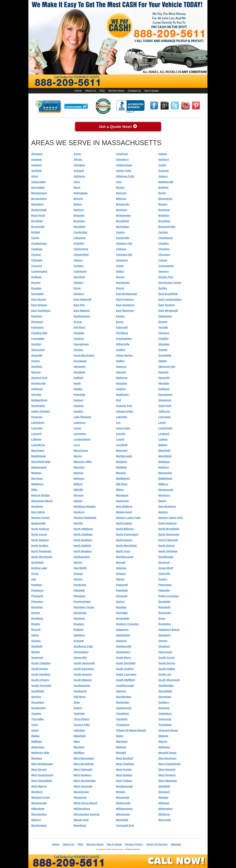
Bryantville (38, 227)
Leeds (162, 423)
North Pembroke (41, 551)
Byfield (36, 232)
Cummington (39, 271)
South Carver (167, 658)
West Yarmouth (83, 786)
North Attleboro (83, 529)
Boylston (122, 210)
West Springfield (41, 781)
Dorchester (123, 283)
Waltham (37, 742)
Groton (36, 361)
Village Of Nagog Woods (131, 730)
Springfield (165, 691)
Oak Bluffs (80, 568)
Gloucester (38, 350)
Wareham (122, 742)
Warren (163, 742)
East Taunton (167, 305)
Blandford (37, 204)
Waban (35, 736)
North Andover (40, 529)
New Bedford (124, 506)
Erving (78, 322)
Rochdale (122, 613)
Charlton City (124, 243)
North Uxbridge (168, 551)
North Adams (124, 523)
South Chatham (41, 663)
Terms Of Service (157, 844)
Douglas (36, 288)
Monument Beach (42, 501)
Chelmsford (81, 249)
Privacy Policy (134, 844)
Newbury (79, 512)
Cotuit (120, 266)
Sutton (78, 708)
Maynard (79, 467)
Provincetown (82, 602)
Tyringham (165, 725)
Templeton (122, 714)
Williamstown (124, 809)
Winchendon (39, 814)
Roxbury (79, 624)
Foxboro (79, 339)
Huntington (38, 406)
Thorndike (38, 719)
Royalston (165, 624)
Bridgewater (124, 215)
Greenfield (165, 355)
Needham (37, 506)
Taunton (36, 714)
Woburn (36, 820)
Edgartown (165, 316)
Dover (77, 288)
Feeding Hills (39, 333)
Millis (34, 490)
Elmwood (37, 322)
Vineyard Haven (168, 730)
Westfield (164, 786)
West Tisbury (124, 781)
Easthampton (82, 316)
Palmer (120, 579)
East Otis (79, 305)
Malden (163, 445)
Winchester (123, 814)
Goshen (78, 350)
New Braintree (167, 506)
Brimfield (37, 221)
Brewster (79, 215)
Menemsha (165, 473)
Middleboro (123, 478)
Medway (36, 473)
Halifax (163, 361)
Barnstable (38, 187)
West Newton (124, 775)
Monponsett (166, 490)
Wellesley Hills (40, 753)
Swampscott (124, 708)
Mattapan (164, 462)
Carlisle (163, 232)
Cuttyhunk (80, 271)
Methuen (79, 478)
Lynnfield (122, 445)
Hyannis (79, 406)
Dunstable (38, 294)
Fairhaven (37, 327)
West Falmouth (83, 770)
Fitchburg (122, 333)
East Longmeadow (170, 299)
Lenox (77, 428)
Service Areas (116, 91)
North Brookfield (169, 529)
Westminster (81, 792)
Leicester (37, 428)
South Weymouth (169, 680)
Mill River (122, 484)
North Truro (123, 551)
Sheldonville (124, 646)
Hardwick (79, 372)
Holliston (164, 389)
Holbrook (37, 389)
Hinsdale (164, 383)
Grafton (121, 350)
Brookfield (122, 221)
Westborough (124, 786)
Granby (163, 350)
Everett (163, 322)
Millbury (163, 484)
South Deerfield (126, 663)
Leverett (36, 434)
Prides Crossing (168, 596)
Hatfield (78, 378)
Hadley (120, 361)
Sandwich (164, 635)
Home (78, 91)
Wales (120, 736)
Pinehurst (37, 590)
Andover (37, 165)
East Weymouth (168, 311)
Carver (35, 238)
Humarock (165, 400)
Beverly (78, 199)
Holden (78, 389)
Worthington (39, 825)
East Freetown (125, 299)
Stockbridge (124, 697)
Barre (77, 187)
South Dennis (167, 663)
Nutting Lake (39, 568)
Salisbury (79, 635)
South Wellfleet (125, 680)
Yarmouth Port (125, 825)
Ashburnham (124, 165)
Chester (36, 255)
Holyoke (36, 395)
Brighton (164, 215)
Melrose (79, 473)
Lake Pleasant (82, 417)
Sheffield (37, 646)
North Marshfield (126, 546)
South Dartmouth (84, 663)
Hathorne (122, 378)
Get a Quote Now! (118, 126)
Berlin (162, 193)
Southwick (80, 691)
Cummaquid (166, 266)
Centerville (123, 238)
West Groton (124, 770)
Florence (164, 333)
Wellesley (164, 747)
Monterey (164, 495)
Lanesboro (38, 423)
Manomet (122, 451)
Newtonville (38, 523)
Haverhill (164, 378)
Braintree (164, 210)
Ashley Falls (124, 171)
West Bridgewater (42, 764)
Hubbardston (39, 400)
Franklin (163, 339)
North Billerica (125, 529)
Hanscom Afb (167, 367)
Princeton (37, 602)
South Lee (165, 674)
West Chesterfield (169, 764)
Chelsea (121, 249)
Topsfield (122, 719)
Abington (37, 154)
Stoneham (165, 697)
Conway (79, 266)
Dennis (120, 277)
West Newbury (83, 775)
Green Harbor (124, 355)
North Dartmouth (169, 534)
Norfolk (78, 523)
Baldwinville (166, 182)
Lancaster (164, 417)
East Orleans (39, 305)
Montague (122, 495)
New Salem (38, 512)
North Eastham (83, 540)
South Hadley (167, 669)
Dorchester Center (170, 283)
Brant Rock (38, 215)
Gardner (36, 344)
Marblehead (38, 456)
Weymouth (123, 797)
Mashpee (122, 462)
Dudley (163, 288)
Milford (78, 484)
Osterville (164, 574)
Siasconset (165, 652)
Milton (120, 490)
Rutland (78, 630)
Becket (120, 187)
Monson (79, 495)
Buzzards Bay (167, 227)
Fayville (163, 327)
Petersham (165, 585)
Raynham (37, 607)
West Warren (39, 786)
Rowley (36, 624)
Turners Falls (82, 725)
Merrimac (37, 478)
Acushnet (122, 154)
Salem (35, 635)
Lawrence (80, 423)
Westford (37, 792)
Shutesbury (123, 652)
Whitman (164, 803)
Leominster (165, 428)
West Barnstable (84, 758)
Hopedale (79, 395)
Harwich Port (39, 378)
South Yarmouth (41, 686)
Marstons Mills (83, 462)
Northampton (82, 557)
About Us (91, 91)
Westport (164, 792)
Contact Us (134, 91)
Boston (163, 204)
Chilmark (37, 260)
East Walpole (82, 311)
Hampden (80, 367)
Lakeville (121, 417)
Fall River (79, 327)
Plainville (164, 590)
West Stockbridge (85, 781)
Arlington (79, 165)
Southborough (125, 686)
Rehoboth (164, 607)
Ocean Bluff (166, 568)
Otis (34, 579)
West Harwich (167, 770)
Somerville (80, 658)
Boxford (79, 210)
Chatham (37, 249)
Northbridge (166, 557)
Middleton (37, 484)
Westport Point (40, 797)
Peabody (37, 585)
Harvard (121, 372)
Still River (80, 697)
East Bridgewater (127, 294)
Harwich (163, 372)
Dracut (120, 288)
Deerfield (79, 277)
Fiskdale (79, 333)
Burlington (123, 227)
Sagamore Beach (169, 630)
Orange (78, 574)
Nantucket (122, 501)
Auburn (163, 176)
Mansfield (164, 451)
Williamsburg (82, 809)
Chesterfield (81, 255)
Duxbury (79, 294)
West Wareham (168, 781)
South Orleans (40, 680)
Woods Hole (81, 820)
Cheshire (164, 249)
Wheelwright (39, 803)
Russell (36, 630)
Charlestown (39, 243)
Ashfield (36, 171)
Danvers (163, 271)
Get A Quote (151, 91)
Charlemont (166, 238)
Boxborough (39, 210)
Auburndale (38, 182)
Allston (78, 159)
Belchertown (39, 193)
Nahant (78, 501)
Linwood (164, 434)
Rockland (37, 618)
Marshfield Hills (41, 462)
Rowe (162, 618)
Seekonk (121, 641)
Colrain (163, 260)
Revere (36, 613)
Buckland (79, 227)
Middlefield (165, 478)
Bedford (163, 187)
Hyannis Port (124, 406)
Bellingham (81, 193)
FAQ (102, 91)
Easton (120, 316)
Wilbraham (38, 809)
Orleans (121, 574)
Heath (77, 383)
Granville (37, 355)
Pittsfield (79, 590)
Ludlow (163, 439)
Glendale (164, 344)
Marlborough (124, 456)
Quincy (120, 602)
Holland (121, 389)
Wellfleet (79, 753)
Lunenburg (38, 445)
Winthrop (164, 814)
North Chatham (83, 534)
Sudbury (164, 702)
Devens (36, 283)
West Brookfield (83, 764)
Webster (121, 747)
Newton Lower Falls (128, 518)
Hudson (78, 400)
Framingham (124, 339)
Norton (78, 562)
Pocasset (122, 596)
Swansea (164, 708)
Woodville (122, 820)
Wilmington (165, 809)
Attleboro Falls (125, 176)
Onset (35, 574)
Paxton (163, 579)
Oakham (121, 568)
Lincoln (121, 434)
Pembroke (80, 585)
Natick (162, 501)
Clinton (78, 260)
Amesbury (122, 159)
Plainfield (122, 590)
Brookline (164, 221)
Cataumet (80, 238)
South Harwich (83, 674)
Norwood (164, 562)
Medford (163, 467)
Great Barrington (84, 355)
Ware (77, 742)
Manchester (81, 451)
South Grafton (125, 669)
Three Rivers (81, 719)
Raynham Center (84, 607)
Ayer (119, 182)
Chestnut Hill (124, 255)
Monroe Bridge (40, 495)
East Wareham (125, 311)
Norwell (121, 562)
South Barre (123, 658)
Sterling (36, 697)
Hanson (36, 372)
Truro (35, 725)
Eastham (37, 316)
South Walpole (83, 680)
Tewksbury (165, 714)
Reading (121, 607)
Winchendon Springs (87, 814)
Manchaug (38, 451)
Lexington (80, 434)
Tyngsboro (123, 725)
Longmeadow (82, 439)
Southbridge (166, 686)
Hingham (122, 383)
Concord (37, 266)
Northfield (37, 562)
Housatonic (165, 395)
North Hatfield (82, 546)
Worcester (165, 820)
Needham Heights (85, 506)
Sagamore (122, 630)
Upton (35, 730)
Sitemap (176, 844)
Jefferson (164, 411)
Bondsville (123, 204)
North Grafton (40, 546)
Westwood (80, 797)
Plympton (80, 596)
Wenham (37, 758)
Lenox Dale (123, 428)
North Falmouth (168, 540)
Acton (77, 154)
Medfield (121, 467)
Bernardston (39, 199)
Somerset (37, 658)
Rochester (165, 613)
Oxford (78, 579)
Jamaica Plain (125, 411)
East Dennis (39, 299)
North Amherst (167, 523)
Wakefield (80, 736)
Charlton (79, 243)
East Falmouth (83, 299)
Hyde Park (165, 406)
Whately (163, 797)
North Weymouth (42, 557)
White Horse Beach (86, 803)
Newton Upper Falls (171, 518)
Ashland (79, 171)
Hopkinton (122, 395)
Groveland (80, 361)
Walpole (163, 736)
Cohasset (122, 260)
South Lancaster (126, 674)
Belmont (121, 193)
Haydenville (38, 383)
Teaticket (79, 714)
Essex (120, 322)
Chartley (164, 243)
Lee (118, 423)
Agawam (37, 159)
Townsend (165, 719)
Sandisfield (123, 635)
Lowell (120, 439)
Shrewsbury (81, 652)
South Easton (40, 669)
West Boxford (124, 758)
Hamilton (37, 367)
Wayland (79, 747)
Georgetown (81, 344)
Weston (121, 792)
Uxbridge (79, 730)
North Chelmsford (127, 534)
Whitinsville (123, 803)
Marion (78, 456)
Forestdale (38, 339)
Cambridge (80, 232)
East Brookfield (168, 294)
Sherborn (164, 646)
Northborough (125, 557)
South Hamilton (41, 674)
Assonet (163, 171)
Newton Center (40, 518)
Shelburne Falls (83, 646)
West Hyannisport (42, 775)
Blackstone (165, 199)
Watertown (38, 747)
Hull (118, 400)
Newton (163, 512)
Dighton (79, 283)
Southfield (38, 691)
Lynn (77, 445)
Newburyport (124, 512)
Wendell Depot (167, 753)
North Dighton (40, 540)
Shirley (36, 652)
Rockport (79, 618)
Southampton (82, 686)
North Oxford (166, 546)
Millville (78, 490)
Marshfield (165, 456)
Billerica (121, 199)
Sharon (163, 641)
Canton (120, 232)
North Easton (124, 540)
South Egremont (84, 669)
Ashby (162, 165)
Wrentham (80, 825)
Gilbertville (123, 344)
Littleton (36, 439)
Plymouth (37, 596)
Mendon (121, 473)
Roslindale (123, 618)
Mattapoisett (39, 467)
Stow (77, 702)
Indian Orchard (41, 411)
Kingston (37, 417)
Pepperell (122, 585)
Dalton (120, 271)
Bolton (78, 204)
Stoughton (38, 702)
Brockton (79, 221)
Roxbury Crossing (127, 624)
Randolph (164, 602)
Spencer (121, 691)
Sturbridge (123, 702)
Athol (35, 176)
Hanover (121, 367)
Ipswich (78, 411)
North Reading (83, 551)
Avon (77, 182)
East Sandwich (125, 305)
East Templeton (41, 311)
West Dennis (39, 770)
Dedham (36, 277)
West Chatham (125, 764)
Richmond (80, 613)
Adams (163, 154)
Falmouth (122, 327)
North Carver (39, 534)
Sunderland (38, 708)
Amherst (164, 159)
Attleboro (79, 176)
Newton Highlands (85, 518)
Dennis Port (166, 277)
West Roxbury (167, 775)
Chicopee (164, 255)
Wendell (121, 753)
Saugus (36, 641)
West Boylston (167, 758)
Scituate (79, 641)
